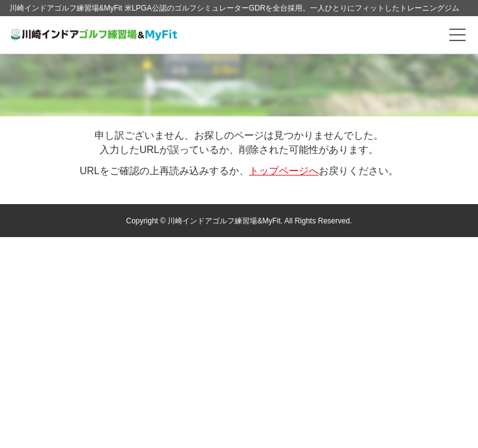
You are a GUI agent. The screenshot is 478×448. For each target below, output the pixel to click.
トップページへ (284, 171)
